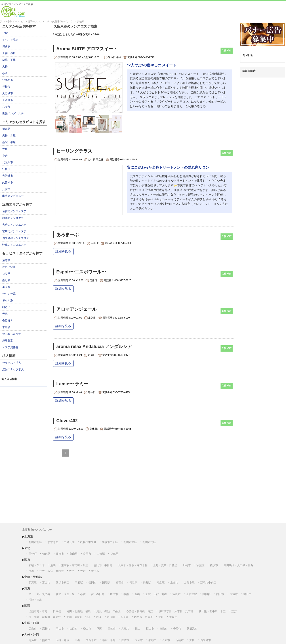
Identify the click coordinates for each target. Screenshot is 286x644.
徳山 (138, 629)
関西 (27, 606)
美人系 (6, 287)
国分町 (33, 554)
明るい (6, 307)
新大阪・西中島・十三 (212, 611)
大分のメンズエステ (14, 225)
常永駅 (161, 583)
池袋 (53, 565)
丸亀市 (125, 629)
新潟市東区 (63, 583)
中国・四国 (32, 623)
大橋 (5, 67)
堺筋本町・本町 (38, 611)
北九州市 (8, 80)
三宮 (234, 611)
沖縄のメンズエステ (14, 245)
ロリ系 (6, 274)
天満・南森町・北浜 (78, 617)
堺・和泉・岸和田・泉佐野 (45, 617)
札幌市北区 (35, 542)
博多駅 (6, 46)
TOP (5, 33)
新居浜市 (192, 629)
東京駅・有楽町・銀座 (75, 565)
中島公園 (69, 542)
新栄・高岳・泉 (65, 594)
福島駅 (114, 554)
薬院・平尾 (9, 60)
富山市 (46, 583)
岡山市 (60, 629)
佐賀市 (125, 640)
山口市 (74, 629)
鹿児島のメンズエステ (16, 238)
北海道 (29, 536)
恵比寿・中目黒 (103, 565)
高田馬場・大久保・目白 (238, 565)
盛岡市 (87, 554)
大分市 (139, 640)
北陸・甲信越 (33, 577)
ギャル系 (8, 300)
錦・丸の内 (44, 594)
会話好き (8, 321)
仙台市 (60, 554)
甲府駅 (79, 583)
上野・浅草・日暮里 (165, 565)
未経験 (6, 327)
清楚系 (6, 260)
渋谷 (72, 571)
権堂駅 (133, 583)
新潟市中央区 (208, 583)
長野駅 (147, 583)
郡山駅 (74, 554)
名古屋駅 (191, 594)
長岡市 (93, 583)
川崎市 (187, 565)
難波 (99, 617)
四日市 (220, 594)
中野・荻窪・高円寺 (52, 571)
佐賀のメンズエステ (14, 211)
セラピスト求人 (12, 363)
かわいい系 (9, 267)
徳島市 (164, 629)
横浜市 (214, 565)
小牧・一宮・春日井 (92, 594)
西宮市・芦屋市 (143, 617)
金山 (137, 594)
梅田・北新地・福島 (79, 611)
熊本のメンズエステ (14, 218)
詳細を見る (63, 251)
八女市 (6, 107)
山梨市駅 (189, 583)
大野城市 (8, 93)
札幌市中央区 (88, 542)
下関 (99, 629)
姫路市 (173, 617)
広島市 (33, 629)
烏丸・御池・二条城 (108, 611)
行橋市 (6, 87)
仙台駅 (46, 554)
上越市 (174, 583)
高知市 (112, 629)
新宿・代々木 (37, 565)
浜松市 (177, 594)
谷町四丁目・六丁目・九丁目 (176, 611)
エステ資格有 (10, 347)
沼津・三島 (35, 600)
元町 (161, 617)
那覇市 (152, 640)
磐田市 (247, 594)
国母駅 (106, 583)
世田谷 (95, 571)
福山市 (150, 629)
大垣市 (234, 594)
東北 (27, 548)
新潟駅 (33, 583)
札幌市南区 (149, 542)
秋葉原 (200, 565)
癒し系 (6, 280)
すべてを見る (10, 40)
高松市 (46, 629)
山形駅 (101, 554)
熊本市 (46, 640)
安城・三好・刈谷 (156, 594)
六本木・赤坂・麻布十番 (133, 565)
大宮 (83, 571)
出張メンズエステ (13, 113)
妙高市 (120, 583)
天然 (5, 314)
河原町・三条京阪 (118, 617)
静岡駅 (206, 594)
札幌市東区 (130, 542)
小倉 (5, 73)
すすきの (53, 542)
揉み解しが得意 (12, 334)
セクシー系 (9, 294)
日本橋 (57, 611)
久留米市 (8, 100)
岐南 (126, 594)
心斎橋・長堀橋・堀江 (139, 611)
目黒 (31, 571)
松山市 (87, 629)
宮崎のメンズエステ (14, 231)
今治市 (177, 629)
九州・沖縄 (32, 635)
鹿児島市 (206, 640)
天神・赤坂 (9, 53)
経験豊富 (8, 341)
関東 (27, 560)
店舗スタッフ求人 (13, 369)
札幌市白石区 (110, 542)
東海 (27, 588)
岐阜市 (114, 594)
